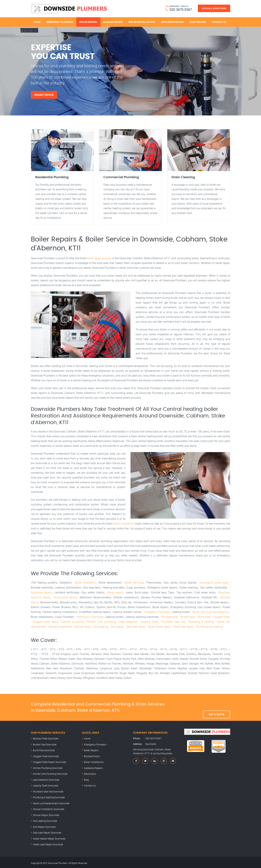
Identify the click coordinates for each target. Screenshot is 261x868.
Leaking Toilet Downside (45, 784)
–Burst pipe (203, 616)
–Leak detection (127, 621)
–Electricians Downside (89, 616)
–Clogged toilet (221, 616)
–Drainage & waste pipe (213, 583)
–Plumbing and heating (208, 626)
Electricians (198, 22)
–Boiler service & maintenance (209, 611)
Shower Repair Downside (46, 814)
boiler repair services (99, 258)
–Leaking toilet (148, 621)
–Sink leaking (100, 626)
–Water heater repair (158, 626)
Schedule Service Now (214, 8)
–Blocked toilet (169, 616)
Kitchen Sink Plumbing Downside (50, 773)
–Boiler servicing (133, 583)
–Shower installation (59, 626)
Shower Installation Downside (49, 808)
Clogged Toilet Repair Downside (49, 761)
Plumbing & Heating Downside (49, 796)
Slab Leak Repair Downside (47, 831)
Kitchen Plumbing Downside (48, 767)
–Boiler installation (85, 583)
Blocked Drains (113, 22)
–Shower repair (82, 626)
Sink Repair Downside (44, 826)
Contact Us (219, 22)
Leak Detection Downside (46, 779)
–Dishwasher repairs (65, 597)
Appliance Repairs (173, 22)
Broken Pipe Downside (45, 743)
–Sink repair (116, 626)
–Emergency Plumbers (156, 611)
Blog (86, 779)
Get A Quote (217, 706)
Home (37, 22)
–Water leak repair (182, 626)
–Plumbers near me (172, 621)
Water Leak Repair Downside (48, 843)
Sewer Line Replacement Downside (51, 802)
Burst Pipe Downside (44, 749)
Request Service (44, 95)
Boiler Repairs (88, 22)
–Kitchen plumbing (72, 621)
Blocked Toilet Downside (46, 737)
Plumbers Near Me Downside (48, 790)
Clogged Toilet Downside (46, 755)
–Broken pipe (187, 616)
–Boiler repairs (115, 592)
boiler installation (124, 524)
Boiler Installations (142, 22)
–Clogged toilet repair (44, 621)
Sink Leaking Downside (45, 820)
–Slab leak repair (135, 626)
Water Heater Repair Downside (49, 837)
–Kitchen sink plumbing (101, 621)
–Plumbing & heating (200, 621)
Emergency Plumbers (60, 22)
